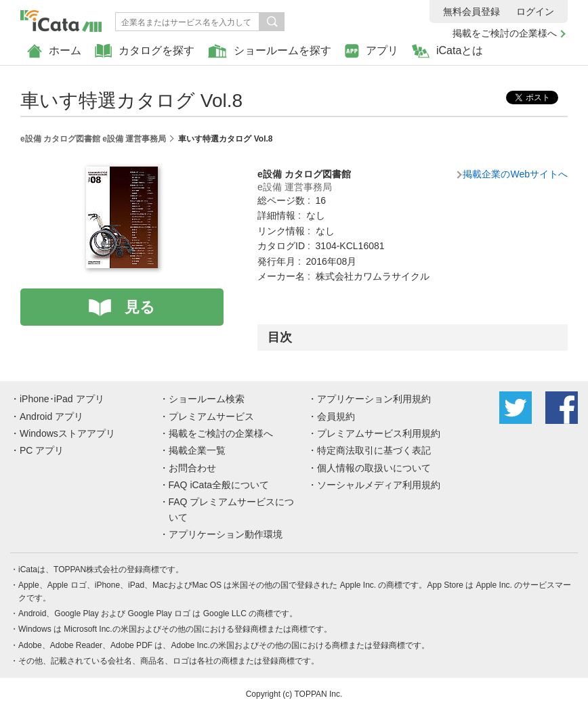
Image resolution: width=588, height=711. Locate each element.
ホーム (54, 51)
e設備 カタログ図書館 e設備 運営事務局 (93, 139)
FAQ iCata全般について (219, 485)
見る (140, 307)
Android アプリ (51, 416)
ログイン (535, 12)
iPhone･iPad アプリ (62, 399)
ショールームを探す (270, 51)
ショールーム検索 (207, 399)
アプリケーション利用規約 (374, 399)
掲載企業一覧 (197, 450)
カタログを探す (145, 51)
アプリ (372, 51)
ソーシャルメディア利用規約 (379, 485)
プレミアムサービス (211, 416)
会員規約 (336, 416)
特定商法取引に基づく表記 (374, 450)
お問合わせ (192, 468)
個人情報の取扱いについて (374, 468)
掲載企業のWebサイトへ (515, 174)
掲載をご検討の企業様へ (505, 33)
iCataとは (447, 51)
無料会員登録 (471, 12)
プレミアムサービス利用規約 (379, 433)
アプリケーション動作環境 (226, 534)
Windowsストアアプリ (67, 433)
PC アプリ (42, 450)
